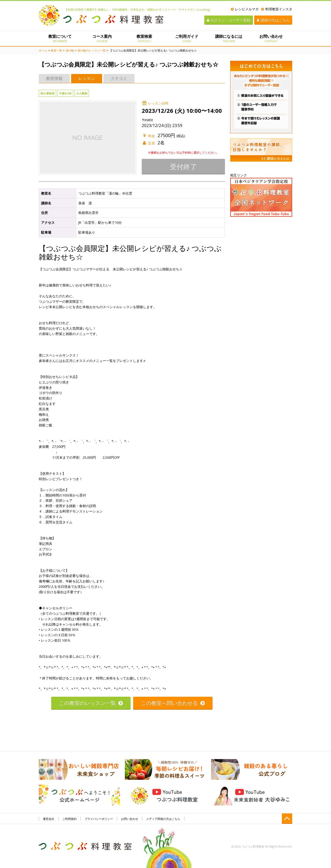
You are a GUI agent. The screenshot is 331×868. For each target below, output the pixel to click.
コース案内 (102, 38)
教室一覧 (56, 50)
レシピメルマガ (245, 9)
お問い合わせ (271, 38)
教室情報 (54, 78)
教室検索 (144, 38)
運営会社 (49, 819)
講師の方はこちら (273, 20)
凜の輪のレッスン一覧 (92, 50)
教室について (60, 38)
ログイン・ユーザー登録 (229, 20)
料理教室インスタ (277, 9)
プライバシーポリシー (99, 819)
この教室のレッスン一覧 (91, 703)
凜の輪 (70, 50)
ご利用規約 (69, 819)
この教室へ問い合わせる (173, 703)
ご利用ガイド (187, 38)
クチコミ (119, 78)
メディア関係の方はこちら (163, 819)
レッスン (87, 78)
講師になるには (229, 38)
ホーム (43, 50)
